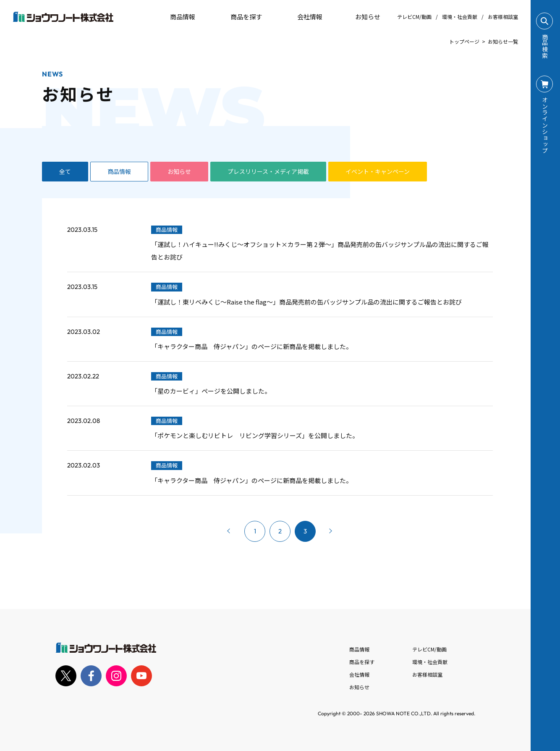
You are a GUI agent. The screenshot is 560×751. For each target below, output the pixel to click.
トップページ (464, 41)
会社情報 (359, 674)
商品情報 (119, 171)
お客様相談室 (503, 17)
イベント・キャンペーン (378, 171)
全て (65, 171)
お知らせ (362, 17)
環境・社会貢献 (460, 17)
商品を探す (239, 17)
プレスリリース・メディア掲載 (268, 171)
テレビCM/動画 (414, 17)
